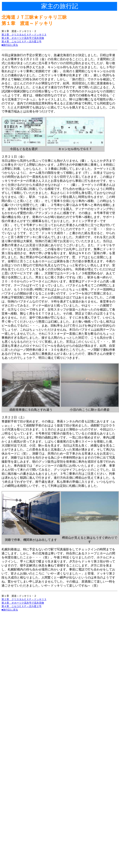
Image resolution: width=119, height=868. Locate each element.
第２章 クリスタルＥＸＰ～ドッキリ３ (24, 35)
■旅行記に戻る (10, 45)
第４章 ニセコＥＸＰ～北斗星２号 (21, 41)
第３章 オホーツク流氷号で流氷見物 (23, 38)
